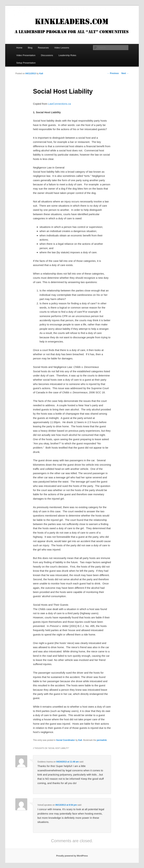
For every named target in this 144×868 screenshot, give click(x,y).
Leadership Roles (67, 55)
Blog (30, 48)
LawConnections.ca (59, 104)
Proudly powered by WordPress (72, 856)
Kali (41, 74)
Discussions (47, 55)
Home (19, 48)
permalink (102, 740)
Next (125, 73)
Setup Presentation (26, 63)
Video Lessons (62, 48)
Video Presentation (26, 55)
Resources (43, 48)
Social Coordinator (66, 740)
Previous (113, 73)
